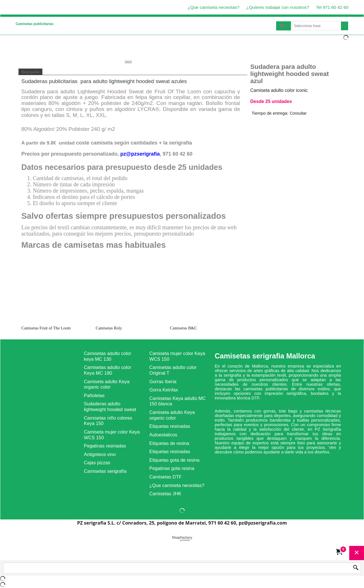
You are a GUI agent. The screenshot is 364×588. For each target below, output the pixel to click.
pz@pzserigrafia (140, 154)
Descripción (30, 72)
